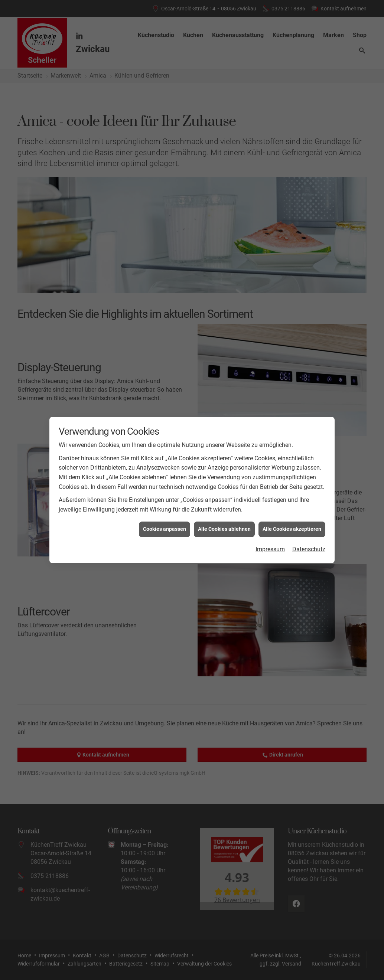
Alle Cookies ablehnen (224, 484)
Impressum (270, 504)
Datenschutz (309, 504)
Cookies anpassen (165, 484)
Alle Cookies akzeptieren (292, 484)
